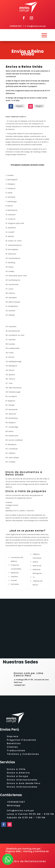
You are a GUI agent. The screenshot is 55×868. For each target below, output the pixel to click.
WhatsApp (14, 805)
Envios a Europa (18, 776)
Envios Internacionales (22, 780)
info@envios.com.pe (36, 26)
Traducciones (16, 750)
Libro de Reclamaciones (29, 861)
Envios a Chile (16, 769)
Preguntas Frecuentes (22, 740)
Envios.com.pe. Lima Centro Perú (29, 674)
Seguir (19, 106)
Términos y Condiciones (23, 754)
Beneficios (14, 743)
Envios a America (18, 773)
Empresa (13, 736)
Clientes (12, 747)
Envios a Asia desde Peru (24, 783)
